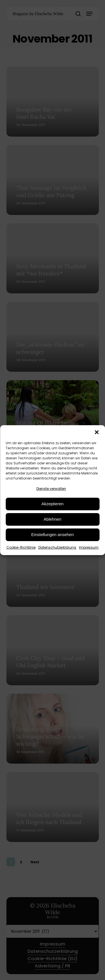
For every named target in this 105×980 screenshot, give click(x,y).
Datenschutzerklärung (57, 547)
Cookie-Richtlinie (21, 547)
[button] (97, 432)
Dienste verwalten (51, 489)
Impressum (89, 547)
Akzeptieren (53, 504)
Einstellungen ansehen (53, 535)
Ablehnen (53, 519)
